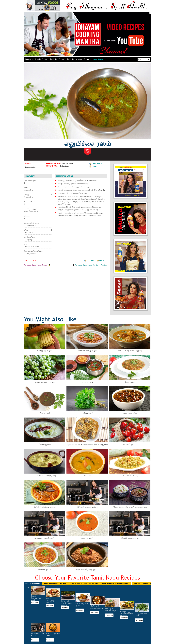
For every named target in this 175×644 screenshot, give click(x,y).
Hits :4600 (90, 260)
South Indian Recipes (40, 59)
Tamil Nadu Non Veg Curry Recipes (116, 583)
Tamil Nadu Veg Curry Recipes (79, 59)
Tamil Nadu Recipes (58, 59)
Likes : (101, 260)
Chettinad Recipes (33, 584)
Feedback (31, 260)
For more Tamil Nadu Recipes (37, 265)
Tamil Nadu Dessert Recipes (55, 583)
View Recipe (35, 603)
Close (150, 13)
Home (28, 59)
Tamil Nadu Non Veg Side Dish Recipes (148, 583)
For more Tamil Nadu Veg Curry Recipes (90, 265)
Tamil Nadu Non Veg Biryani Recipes (84, 583)
